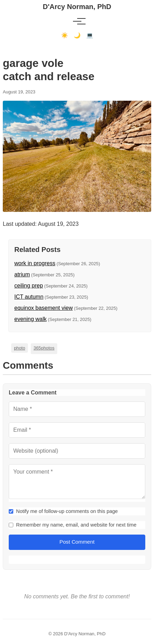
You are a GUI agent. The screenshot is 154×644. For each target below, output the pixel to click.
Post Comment (77, 542)
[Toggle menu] (77, 21)
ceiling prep (29, 286)
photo (20, 348)
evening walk (31, 319)
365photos (44, 348)
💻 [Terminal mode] (90, 35)
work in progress (35, 263)
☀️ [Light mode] (65, 35)
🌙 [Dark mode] (77, 35)
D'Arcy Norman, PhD (77, 7)
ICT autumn (29, 297)
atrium (22, 274)
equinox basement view (43, 308)
